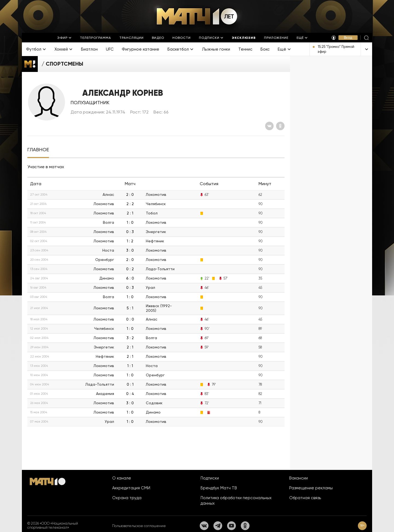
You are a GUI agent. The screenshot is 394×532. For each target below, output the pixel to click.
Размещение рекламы (311, 488)
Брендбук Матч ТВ (219, 488)
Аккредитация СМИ (131, 488)
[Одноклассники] (280, 126)
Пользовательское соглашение (139, 526)
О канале (122, 478)
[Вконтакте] (269, 126)
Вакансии (299, 478)
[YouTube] (231, 526)
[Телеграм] (218, 526)
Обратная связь (305, 498)
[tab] (38, 150)
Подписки (210, 478)
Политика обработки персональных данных (236, 501)
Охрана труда (127, 498)
